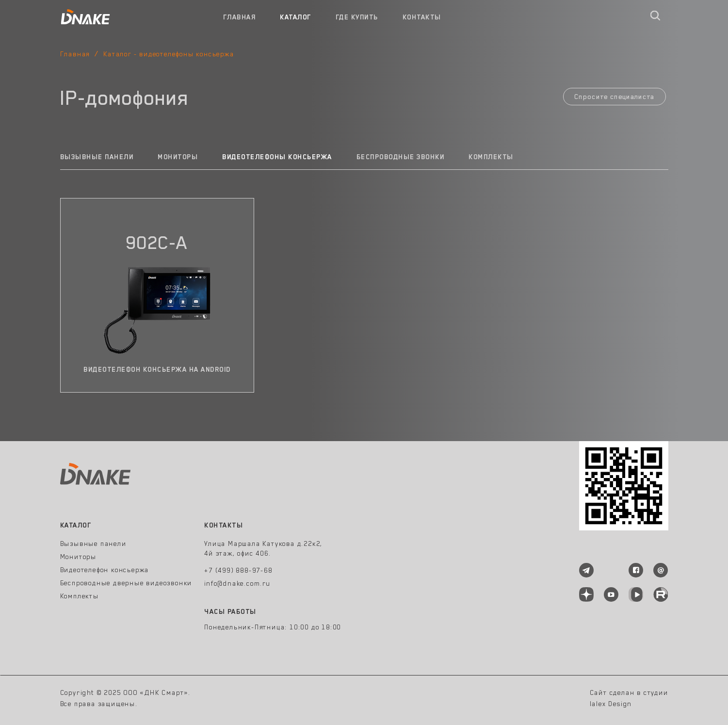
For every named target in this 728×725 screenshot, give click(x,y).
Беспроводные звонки (401, 157)
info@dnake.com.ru (237, 583)
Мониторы (178, 157)
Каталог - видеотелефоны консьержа (169, 54)
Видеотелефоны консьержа (277, 157)
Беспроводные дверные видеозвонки (126, 583)
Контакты (422, 17)
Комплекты (491, 157)
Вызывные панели (97, 157)
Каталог (296, 17)
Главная (240, 17)
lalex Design (611, 704)
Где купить (357, 17)
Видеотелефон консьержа (105, 570)
